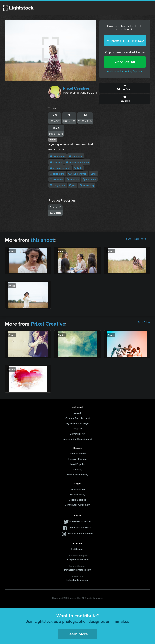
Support (78, 428)
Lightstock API (78, 434)
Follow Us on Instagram (80, 533)
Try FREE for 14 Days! (77, 423)
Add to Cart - (125, 62)
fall (94, 174)
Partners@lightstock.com (78, 570)
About (78, 413)
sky (72, 185)
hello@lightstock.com (78, 580)
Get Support (77, 549)
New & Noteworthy (78, 475)
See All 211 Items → (138, 239)
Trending (77, 469)
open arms (57, 174)
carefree (56, 162)
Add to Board (125, 88)
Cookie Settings (77, 500)
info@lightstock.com (78, 559)
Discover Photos (78, 454)
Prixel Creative (76, 88)
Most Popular (78, 464)
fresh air (73, 180)
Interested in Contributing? (77, 439)
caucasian (76, 156)
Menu (149, 8)
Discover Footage (77, 459)
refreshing (87, 185)
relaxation (89, 180)
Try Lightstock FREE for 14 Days (125, 41)
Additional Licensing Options (125, 71)
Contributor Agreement (77, 505)
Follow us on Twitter (80, 521)
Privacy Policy (78, 494)
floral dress (58, 156)
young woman (77, 174)
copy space (58, 185)
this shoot (43, 240)
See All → (144, 323)
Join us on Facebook (80, 527)
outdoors (56, 180)
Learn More (78, 634)
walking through (60, 168)
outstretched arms (77, 162)
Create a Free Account (78, 418)
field (78, 168)
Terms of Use (77, 489)
